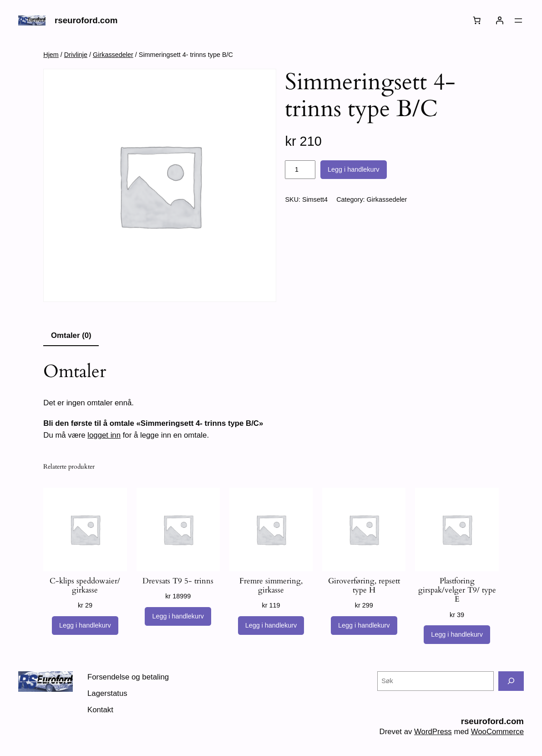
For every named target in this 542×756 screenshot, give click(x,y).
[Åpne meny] (518, 20)
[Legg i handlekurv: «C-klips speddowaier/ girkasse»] (85, 626)
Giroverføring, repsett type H (364, 586)
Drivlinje (76, 55)
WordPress (433, 732)
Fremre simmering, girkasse (271, 586)
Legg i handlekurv (354, 169)
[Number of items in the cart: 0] (477, 20)
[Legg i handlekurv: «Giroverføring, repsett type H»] (364, 626)
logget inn (104, 435)
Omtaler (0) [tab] (71, 335)
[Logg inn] (500, 20)
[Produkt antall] (300, 170)
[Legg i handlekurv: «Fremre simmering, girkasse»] (271, 626)
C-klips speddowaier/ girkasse (85, 586)
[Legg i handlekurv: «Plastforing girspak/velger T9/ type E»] (457, 635)
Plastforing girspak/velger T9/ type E (457, 590)
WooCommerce (497, 732)
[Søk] (511, 681)
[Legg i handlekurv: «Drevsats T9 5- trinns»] (178, 617)
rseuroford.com (86, 20)
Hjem (51, 55)
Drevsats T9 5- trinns (178, 581)
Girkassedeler (113, 55)
